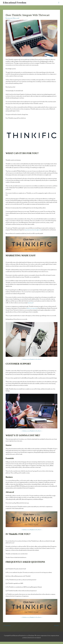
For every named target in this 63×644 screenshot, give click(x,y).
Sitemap (26, 638)
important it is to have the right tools (34, 230)
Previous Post (7, 628)
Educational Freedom (15, 3)
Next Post (57, 628)
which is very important (32, 310)
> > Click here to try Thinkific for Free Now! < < (31, 361)
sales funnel (31, 305)
